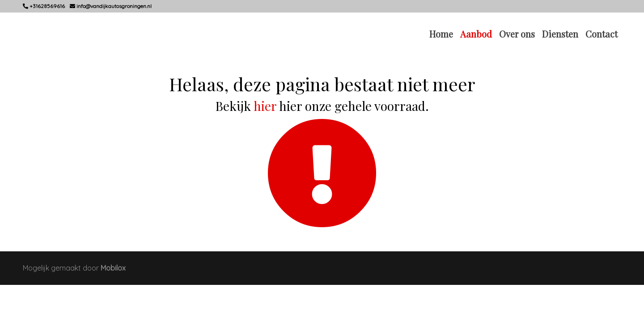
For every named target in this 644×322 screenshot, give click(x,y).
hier (265, 106)
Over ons (517, 34)
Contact (602, 34)
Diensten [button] (560, 34)
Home (441, 34)
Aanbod (476, 34)
